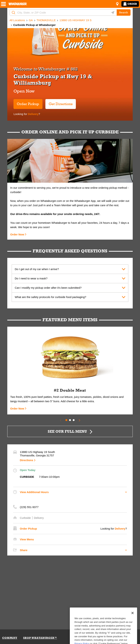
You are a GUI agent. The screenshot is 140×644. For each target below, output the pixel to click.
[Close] (133, 625)
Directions (27, 460)
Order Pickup (28, 104)
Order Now (17, 234)
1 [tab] (66, 420)
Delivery (33, 114)
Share (24, 550)
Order (130, 4)
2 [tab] (70, 420)
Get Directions (59, 102)
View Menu (27, 539)
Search (124, 12)
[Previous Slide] (61, 420)
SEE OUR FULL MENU (67, 431)
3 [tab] (74, 420)
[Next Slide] (79, 420)
